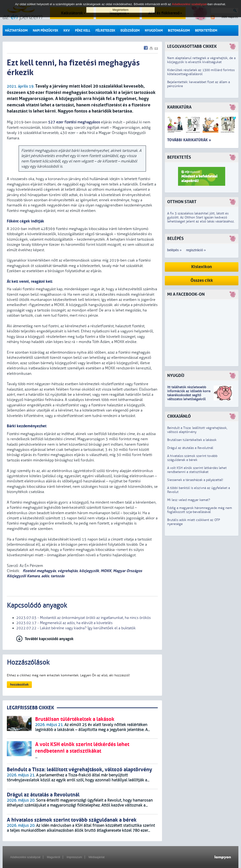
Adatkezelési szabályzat (25, 857)
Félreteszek (105, 30)
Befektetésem (206, 30)
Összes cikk (202, 281)
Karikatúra (179, 107)
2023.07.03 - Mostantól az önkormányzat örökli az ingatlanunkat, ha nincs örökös (83, 618)
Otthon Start (182, 202)
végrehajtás (68, 571)
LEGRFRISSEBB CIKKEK (30, 708)
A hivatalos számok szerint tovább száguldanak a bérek (192, 458)
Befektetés (179, 157)
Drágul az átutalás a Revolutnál (190, 448)
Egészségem (130, 30)
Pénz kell (83, 30)
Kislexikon (202, 267)
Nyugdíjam (154, 30)
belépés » (174, 250)
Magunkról (54, 857)
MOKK (106, 571)
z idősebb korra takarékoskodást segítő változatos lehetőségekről (189, 395)
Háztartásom (16, 30)
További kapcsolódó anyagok (49, 639)
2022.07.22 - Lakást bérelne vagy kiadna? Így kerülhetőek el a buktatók (76, 628)
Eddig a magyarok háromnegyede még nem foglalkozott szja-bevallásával (200, 510)
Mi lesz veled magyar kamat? (189, 500)
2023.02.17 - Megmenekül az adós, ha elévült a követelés (64, 623)
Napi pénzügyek (46, 30)
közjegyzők (89, 571)
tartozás (58, 576)
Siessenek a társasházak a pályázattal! (195, 480)
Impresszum (74, 857)
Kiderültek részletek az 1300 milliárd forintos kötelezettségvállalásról (201, 72)
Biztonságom (179, 30)
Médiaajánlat (96, 857)
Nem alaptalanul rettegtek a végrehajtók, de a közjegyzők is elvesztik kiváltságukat (201, 60)
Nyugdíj (176, 376)
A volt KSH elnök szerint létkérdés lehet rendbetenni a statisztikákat (197, 470)
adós (45, 576)
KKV (67, 30)
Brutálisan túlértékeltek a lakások (192, 440)
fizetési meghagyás (39, 571)
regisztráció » (196, 250)
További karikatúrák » (189, 140)
